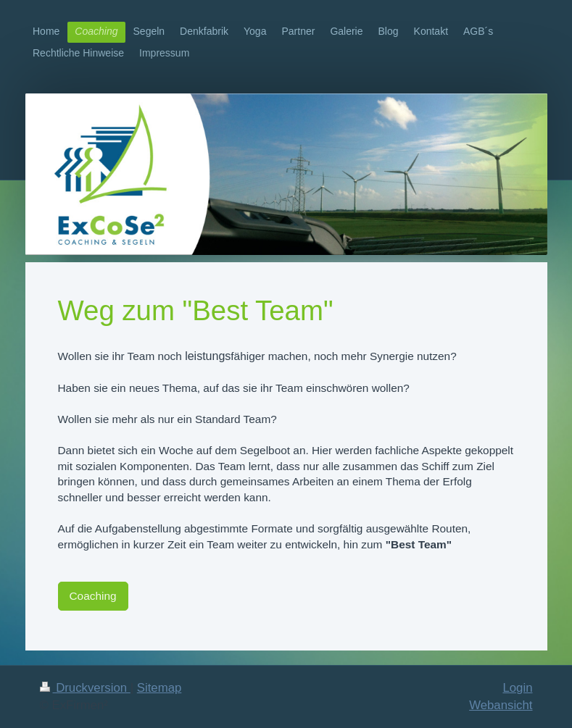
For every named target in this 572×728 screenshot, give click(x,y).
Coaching (93, 596)
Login (517, 688)
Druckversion (85, 688)
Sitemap (159, 688)
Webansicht (501, 705)
